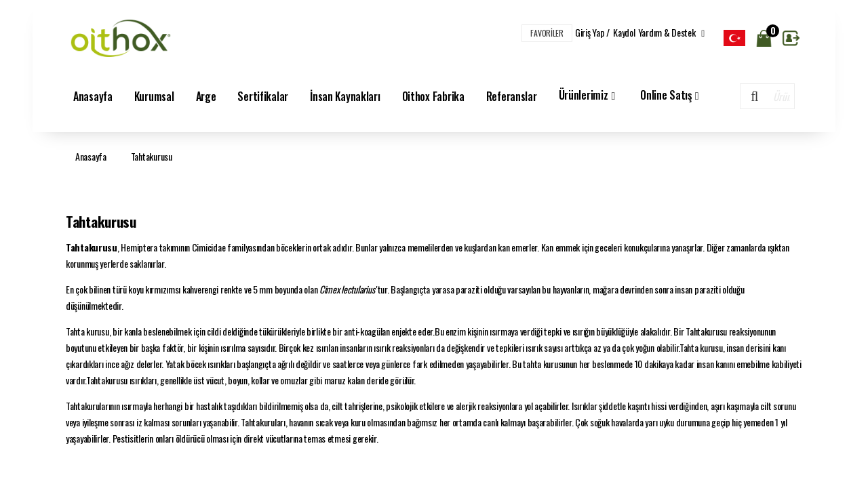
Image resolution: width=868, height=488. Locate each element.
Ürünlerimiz (589, 96)
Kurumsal (154, 96)
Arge (206, 96)
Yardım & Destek (671, 32)
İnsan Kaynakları (345, 96)
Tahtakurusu (152, 156)
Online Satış (671, 96)
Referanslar (512, 96)
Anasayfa (93, 96)
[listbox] (734, 38)
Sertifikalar (263, 96)
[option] (734, 38)
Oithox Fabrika (433, 96)
